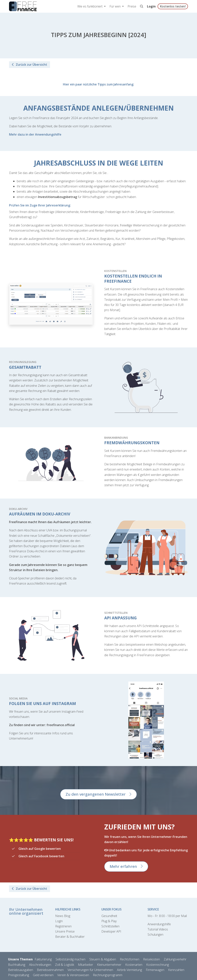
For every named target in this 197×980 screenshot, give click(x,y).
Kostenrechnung (158, 965)
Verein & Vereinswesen (73, 975)
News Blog (63, 916)
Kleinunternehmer (109, 965)
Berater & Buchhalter (70, 937)
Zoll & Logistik (65, 965)
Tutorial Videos (158, 929)
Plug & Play (109, 921)
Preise (132, 6)
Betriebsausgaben (21, 970)
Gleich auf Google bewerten (40, 849)
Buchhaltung (17, 965)
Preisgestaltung (19, 975)
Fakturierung (43, 959)
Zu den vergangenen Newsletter (96, 794)
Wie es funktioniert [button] (90, 6)
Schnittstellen (110, 926)
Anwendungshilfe (159, 924)
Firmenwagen (155, 970)
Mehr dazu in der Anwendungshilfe (35, 134)
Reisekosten (152, 959)
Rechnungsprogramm (108, 975)
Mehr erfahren (123, 866)
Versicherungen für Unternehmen (90, 970)
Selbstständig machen (71, 959)
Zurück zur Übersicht (30, 65)
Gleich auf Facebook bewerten (41, 856)
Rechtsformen (130, 959)
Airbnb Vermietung (129, 970)
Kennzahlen (176, 970)
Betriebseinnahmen (50, 970)
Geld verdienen (43, 975)
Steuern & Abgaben (103, 959)
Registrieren (63, 926)
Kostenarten (134, 965)
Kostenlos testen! (173, 6)
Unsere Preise (65, 931)
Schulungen (155, 934)
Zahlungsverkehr (175, 959)
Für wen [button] (115, 6)
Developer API (111, 931)
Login (151, 6)
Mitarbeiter (86, 965)
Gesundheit (109, 916)
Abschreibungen (40, 965)
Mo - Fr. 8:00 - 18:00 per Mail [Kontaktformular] (167, 916)
